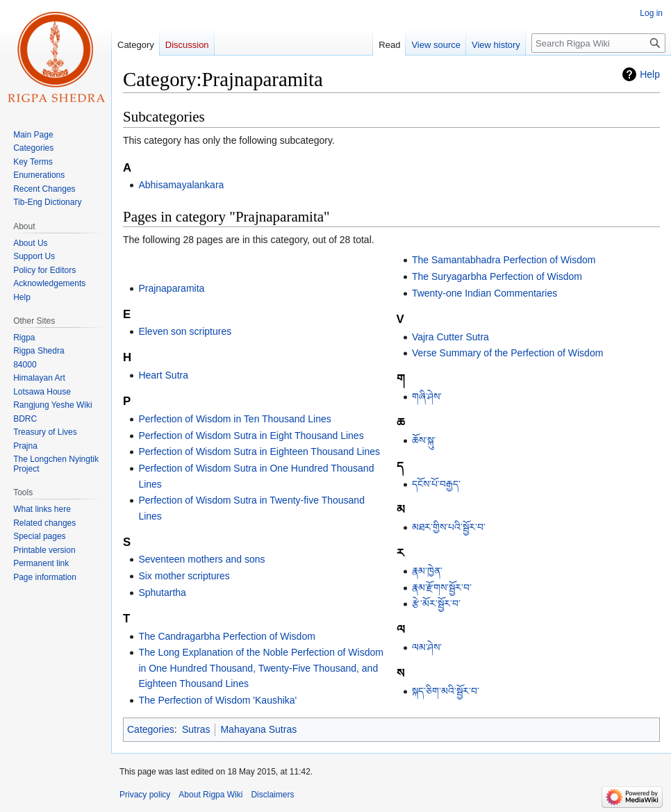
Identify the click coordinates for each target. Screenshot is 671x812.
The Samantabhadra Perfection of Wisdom (504, 260)
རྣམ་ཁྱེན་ (427, 571)
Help (650, 74)
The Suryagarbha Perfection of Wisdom (497, 276)
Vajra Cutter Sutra (450, 337)
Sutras (196, 729)
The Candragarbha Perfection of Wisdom (226, 636)
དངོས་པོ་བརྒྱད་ (436, 484)
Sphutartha (162, 593)
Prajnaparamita (171, 288)
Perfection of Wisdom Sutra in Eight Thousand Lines (251, 436)
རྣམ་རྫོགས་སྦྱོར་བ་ (442, 588)
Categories (151, 729)
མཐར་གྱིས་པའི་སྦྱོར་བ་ (449, 527)
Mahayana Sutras (258, 729)
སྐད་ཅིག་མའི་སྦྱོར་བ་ (446, 691)
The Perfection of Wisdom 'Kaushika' (217, 700)
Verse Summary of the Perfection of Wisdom (507, 353)
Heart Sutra (163, 375)
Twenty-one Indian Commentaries (484, 293)
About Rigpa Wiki (210, 795)
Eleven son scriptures (185, 331)
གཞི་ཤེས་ (427, 397)
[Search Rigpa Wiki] (598, 43)
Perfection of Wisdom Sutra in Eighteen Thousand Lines (259, 451)
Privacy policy (145, 795)
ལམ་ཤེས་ (427, 647)
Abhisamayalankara (181, 185)
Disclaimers (272, 795)
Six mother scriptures (184, 576)
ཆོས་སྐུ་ (424, 440)
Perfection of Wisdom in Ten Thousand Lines (234, 419)
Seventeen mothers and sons (201, 559)
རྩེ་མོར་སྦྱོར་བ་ (436, 604)
